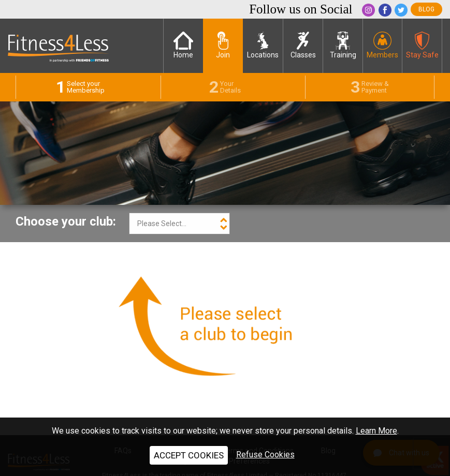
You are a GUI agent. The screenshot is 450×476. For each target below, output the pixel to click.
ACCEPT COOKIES (189, 455)
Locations (263, 45)
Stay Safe (422, 45)
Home (183, 45)
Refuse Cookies (265, 455)
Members (382, 45)
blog (426, 9)
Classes (303, 45)
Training (343, 45)
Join (223, 45)
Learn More (376, 431)
